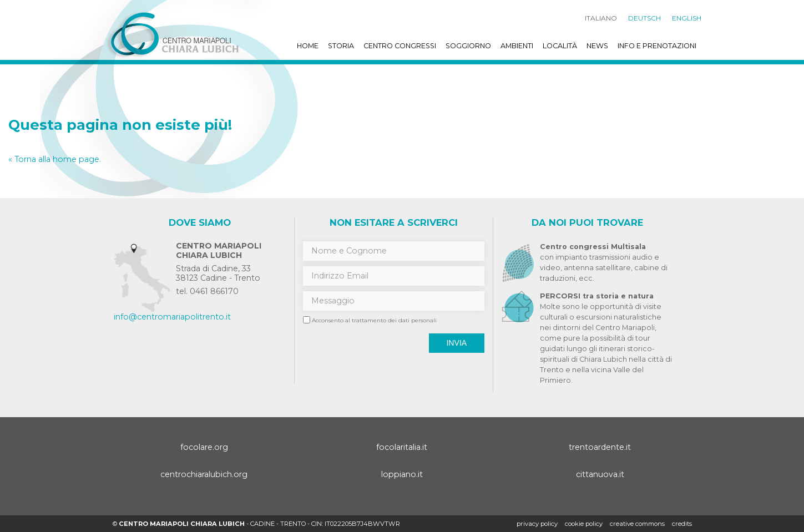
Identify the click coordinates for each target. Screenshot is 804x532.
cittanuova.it (600, 474)
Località (560, 46)
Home (308, 46)
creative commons (637, 524)
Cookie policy (584, 524)
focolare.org (204, 447)
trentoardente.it (600, 447)
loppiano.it (402, 474)
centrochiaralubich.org (204, 474)
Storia (341, 46)
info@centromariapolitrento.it (172, 317)
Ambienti (517, 46)
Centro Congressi (400, 46)
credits (682, 524)
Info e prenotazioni (657, 46)
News (597, 46)
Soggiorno (468, 46)
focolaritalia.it (402, 447)
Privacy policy (537, 524)
